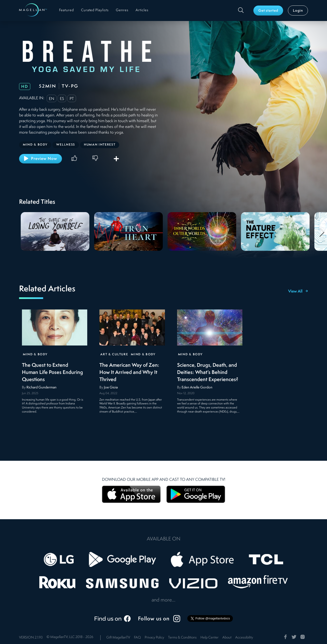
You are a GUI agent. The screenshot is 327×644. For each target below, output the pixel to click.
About (227, 638)
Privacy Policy (154, 638)
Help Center (209, 638)
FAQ (137, 638)
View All (298, 292)
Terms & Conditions (182, 638)
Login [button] (298, 11)
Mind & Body (35, 354)
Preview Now (41, 158)
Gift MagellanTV (118, 638)
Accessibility (244, 638)
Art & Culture (114, 354)
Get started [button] (268, 11)
